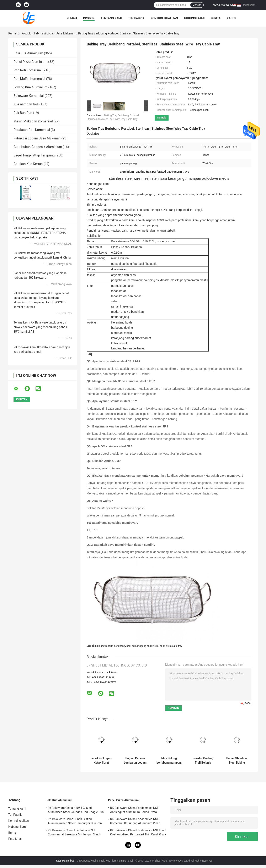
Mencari (197, 5)
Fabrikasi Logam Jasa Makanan (55, 33)
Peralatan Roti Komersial (32, 130)
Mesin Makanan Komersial (33, 121)
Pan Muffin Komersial (29, 79)
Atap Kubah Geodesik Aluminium (38, 147)
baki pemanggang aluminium (142, 646)
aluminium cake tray (171, 646)
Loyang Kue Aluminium (30, 87)
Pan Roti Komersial (28, 70)
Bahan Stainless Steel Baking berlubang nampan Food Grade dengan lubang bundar (237, 761)
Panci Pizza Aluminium (30, 62)
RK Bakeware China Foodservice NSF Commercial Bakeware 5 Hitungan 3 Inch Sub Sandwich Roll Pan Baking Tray (74, 833)
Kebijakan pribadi (66, 861)
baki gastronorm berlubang (110, 646)
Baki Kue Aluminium (28, 53)
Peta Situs (15, 839)
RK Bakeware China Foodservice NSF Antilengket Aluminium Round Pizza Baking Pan (134, 811)
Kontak (162, 118)
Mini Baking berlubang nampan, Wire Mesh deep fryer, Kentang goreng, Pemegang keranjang (169, 761)
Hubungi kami (194, 18)
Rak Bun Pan (23, 113)
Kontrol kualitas (164, 18)
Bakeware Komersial (29, 96)
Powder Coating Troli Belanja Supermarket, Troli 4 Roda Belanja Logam (203, 761)
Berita (216, 18)
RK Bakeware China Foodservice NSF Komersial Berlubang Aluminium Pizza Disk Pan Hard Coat (135, 822)
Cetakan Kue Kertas (28, 164)
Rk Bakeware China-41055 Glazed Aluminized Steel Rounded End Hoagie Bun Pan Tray (76, 811)
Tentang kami (111, 18)
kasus (232, 18)
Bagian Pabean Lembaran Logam (135, 760)
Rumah (72, 18)
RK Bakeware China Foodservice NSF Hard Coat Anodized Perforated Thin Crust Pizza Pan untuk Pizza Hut (138, 833)
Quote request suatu (224, 5)
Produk (89, 18)
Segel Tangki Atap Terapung (34, 155)
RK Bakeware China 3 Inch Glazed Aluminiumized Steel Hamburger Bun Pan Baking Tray (75, 822)
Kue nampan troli (26, 104)
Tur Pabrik (136, 18)
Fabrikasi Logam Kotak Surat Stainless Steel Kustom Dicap (101, 761)
